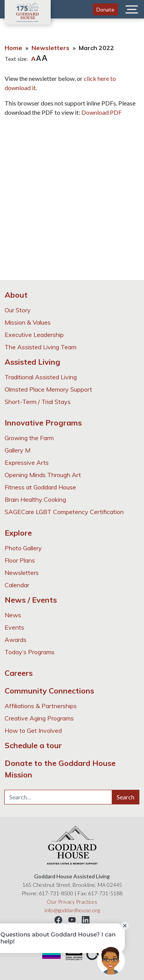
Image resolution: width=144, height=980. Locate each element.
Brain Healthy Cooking (35, 499)
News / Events (31, 600)
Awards (16, 640)
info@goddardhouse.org (72, 910)
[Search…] (58, 797)
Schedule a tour (33, 745)
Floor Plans (20, 560)
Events (14, 627)
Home (13, 48)
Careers (19, 673)
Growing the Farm (29, 438)
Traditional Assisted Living (41, 377)
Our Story (18, 310)
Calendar (17, 585)
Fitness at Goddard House (40, 487)
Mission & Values (28, 322)
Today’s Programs (30, 652)
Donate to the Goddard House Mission (60, 769)
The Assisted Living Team (41, 347)
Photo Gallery (23, 548)
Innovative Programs (43, 423)
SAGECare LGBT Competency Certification (64, 512)
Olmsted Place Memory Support (48, 389)
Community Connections (49, 691)
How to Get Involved (33, 730)
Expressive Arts (27, 462)
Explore (18, 533)
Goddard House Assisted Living (28, 12)
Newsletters (50, 48)
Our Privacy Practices (72, 902)
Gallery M (17, 450)
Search (126, 797)
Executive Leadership (34, 335)
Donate (105, 9)
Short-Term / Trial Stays (38, 402)
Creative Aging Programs (39, 718)
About (16, 295)
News (13, 615)
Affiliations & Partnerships (41, 706)
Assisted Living (32, 362)
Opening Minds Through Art (43, 475)
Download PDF (102, 112)
